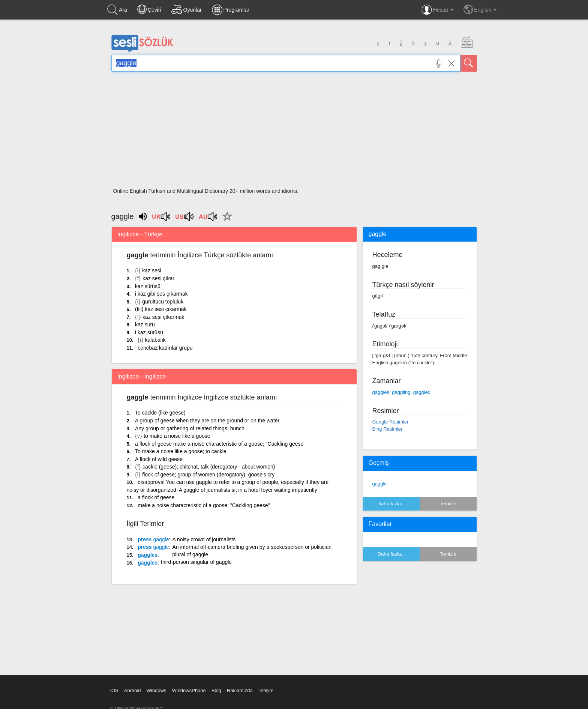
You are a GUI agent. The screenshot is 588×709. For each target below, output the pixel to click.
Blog (216, 690)
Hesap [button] (437, 10)
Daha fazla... (391, 504)
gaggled (422, 392)
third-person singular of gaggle (196, 562)
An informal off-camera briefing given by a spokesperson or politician (252, 547)
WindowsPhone (189, 690)
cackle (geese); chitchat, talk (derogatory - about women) (209, 467)
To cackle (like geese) (160, 413)
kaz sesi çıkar (158, 278)
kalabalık (155, 340)
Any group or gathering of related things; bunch (190, 428)
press (153, 539)
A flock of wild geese (159, 459)
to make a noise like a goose (177, 436)
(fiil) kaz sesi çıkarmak (161, 309)
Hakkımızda (240, 690)
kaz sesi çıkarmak (163, 317)
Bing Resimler (388, 429)
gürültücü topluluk (163, 302)
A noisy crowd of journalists (204, 539)
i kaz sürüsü (149, 332)
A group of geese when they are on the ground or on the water (207, 421)
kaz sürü (145, 324)
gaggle (380, 484)
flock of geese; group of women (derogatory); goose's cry (208, 475)
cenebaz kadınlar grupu (165, 348)
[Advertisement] (294, 132)
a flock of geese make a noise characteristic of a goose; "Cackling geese (219, 444)
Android (133, 690)
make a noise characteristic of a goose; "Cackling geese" (204, 505)
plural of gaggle (190, 554)
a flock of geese (156, 497)
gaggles (148, 555)
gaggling (401, 392)
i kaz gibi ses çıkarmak (161, 294)
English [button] (480, 9)
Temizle (448, 504)
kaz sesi (152, 270)
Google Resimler (391, 422)
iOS (114, 690)
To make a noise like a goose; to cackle (181, 451)
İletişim (266, 690)
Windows (157, 690)
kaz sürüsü (148, 286)
